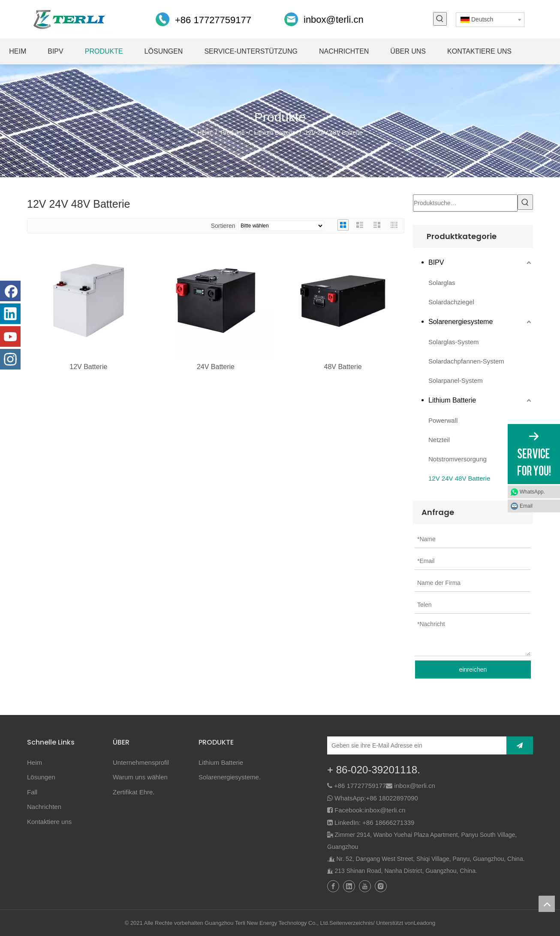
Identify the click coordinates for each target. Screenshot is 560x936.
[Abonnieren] (520, 744)
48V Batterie (343, 367)
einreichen (473, 668)
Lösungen (41, 775)
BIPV (436, 261)
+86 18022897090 (392, 796)
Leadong (425, 921)
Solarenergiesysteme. (230, 775)
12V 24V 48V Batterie (459, 477)
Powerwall (443, 419)
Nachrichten (44, 805)
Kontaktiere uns (49, 820)
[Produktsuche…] (465, 202)
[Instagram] (10, 359)
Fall (32, 790)
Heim (35, 761)
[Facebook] (10, 291)
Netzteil (439, 438)
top (547, 904)
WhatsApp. (532, 492)
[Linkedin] (10, 314)
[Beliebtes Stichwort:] (440, 19)
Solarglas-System (454, 340)
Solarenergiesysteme (461, 320)
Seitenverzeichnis (351, 921)
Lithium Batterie (452, 398)
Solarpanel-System (456, 379)
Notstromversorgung (458, 457)
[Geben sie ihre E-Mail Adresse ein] (365, 744)
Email (526, 506)
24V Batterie (216, 367)
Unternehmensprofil (141, 761)
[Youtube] (10, 336)
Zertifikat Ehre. (134, 790)
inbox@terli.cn (334, 20)
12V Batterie (88, 367)
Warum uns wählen (140, 775)
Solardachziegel (451, 300)
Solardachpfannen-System (466, 359)
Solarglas (442, 281)
